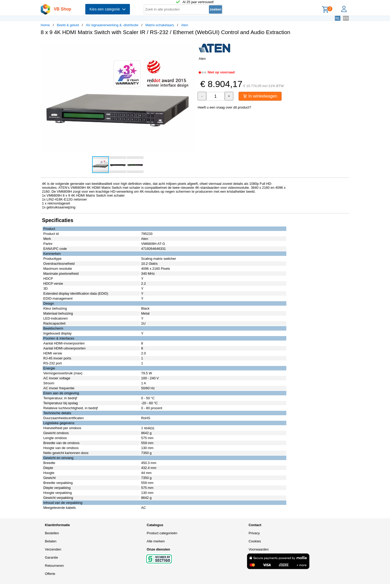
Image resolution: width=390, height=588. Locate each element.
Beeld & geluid (68, 25)
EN (346, 18)
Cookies (255, 541)
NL (338, 18)
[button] (190, 45)
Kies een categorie (108, 9)
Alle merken (156, 541)
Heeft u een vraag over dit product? (224, 107)
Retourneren (54, 566)
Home (45, 25)
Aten (185, 25)
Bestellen (52, 533)
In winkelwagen (260, 96)
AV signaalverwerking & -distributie (112, 25)
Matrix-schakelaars (160, 25)
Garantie (51, 557)
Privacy (254, 533)
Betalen (51, 541)
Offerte (50, 574)
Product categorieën (162, 533)
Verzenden (53, 549)
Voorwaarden (259, 549)
